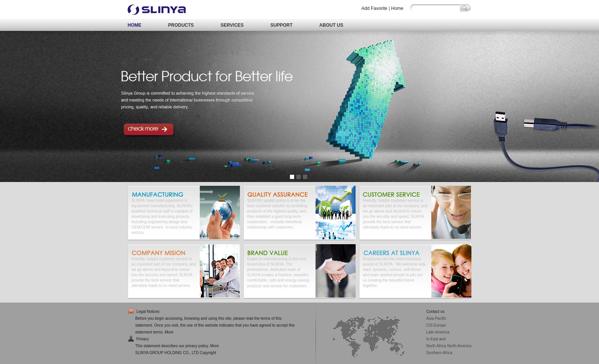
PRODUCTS (181, 25)
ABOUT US (331, 25)
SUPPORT (282, 25)
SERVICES (232, 25)
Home (397, 8)
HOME (134, 25)
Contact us (435, 312)
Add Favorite (374, 8)
